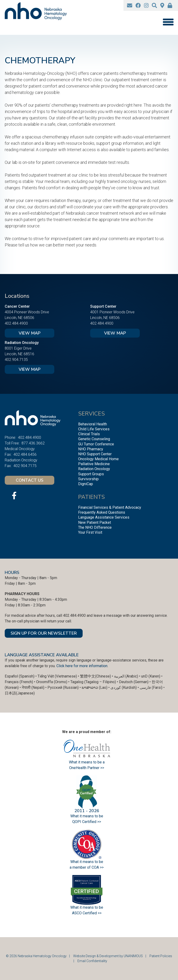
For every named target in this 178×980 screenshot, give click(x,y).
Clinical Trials (89, 434)
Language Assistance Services (104, 517)
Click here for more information (82, 666)
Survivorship (88, 479)
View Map (30, 333)
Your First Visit (90, 532)
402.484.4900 (16, 323)
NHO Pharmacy (91, 449)
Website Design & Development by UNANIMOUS (108, 956)
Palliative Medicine (94, 464)
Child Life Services (94, 429)
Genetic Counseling (94, 439)
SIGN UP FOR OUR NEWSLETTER (44, 633)
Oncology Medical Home (98, 459)
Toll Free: (12, 443)
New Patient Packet (95, 522)
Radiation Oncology (94, 469)
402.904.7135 (16, 360)
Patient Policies (161, 956)
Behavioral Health (93, 424)
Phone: (10, 438)
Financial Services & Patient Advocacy (110, 507)
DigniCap (86, 484)
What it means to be (87, 907)
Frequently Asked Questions (102, 512)
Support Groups (91, 474)
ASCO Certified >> (87, 913)
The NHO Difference (95, 527)
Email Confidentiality (92, 961)
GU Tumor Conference (96, 444)
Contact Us (30, 480)
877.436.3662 (33, 443)
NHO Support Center (95, 454)
